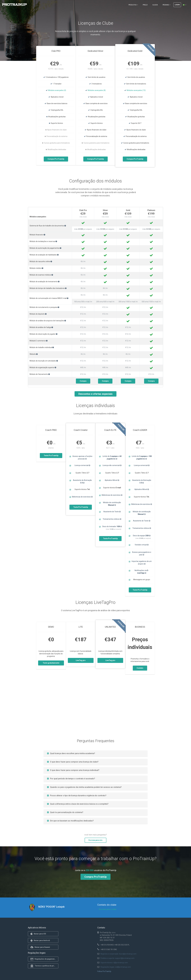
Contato (140, 668)
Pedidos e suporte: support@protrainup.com (117, 958)
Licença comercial (82, 465)
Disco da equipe (142, 536)
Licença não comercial (112, 465)
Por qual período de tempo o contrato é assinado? (71, 779)
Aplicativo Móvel (112, 480)
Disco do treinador (112, 526)
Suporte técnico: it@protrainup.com (114, 963)
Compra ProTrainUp (56, 159)
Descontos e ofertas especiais (95, 394)
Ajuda (155, 5)
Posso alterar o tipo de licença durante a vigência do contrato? (77, 796)
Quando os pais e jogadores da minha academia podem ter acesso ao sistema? (84, 787)
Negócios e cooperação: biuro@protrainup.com (118, 954)
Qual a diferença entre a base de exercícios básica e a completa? (78, 804)
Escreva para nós (95, 840)
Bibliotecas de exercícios (82, 497)
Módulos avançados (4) (57, 90)
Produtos (133, 5)
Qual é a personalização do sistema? (65, 812)
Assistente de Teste (112, 512)
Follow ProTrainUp (104, 971)
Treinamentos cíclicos (112, 519)
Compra (83, 381)
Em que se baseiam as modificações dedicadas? (70, 821)
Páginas (167, 5)
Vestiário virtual (142, 545)
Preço (145, 5)
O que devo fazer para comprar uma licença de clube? (73, 762)
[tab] (96, 753)
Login (177, 5)
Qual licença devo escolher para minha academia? (71, 753)
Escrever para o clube (108, 909)
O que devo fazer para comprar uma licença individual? (73, 770)
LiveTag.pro (81, 660)
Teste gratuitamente (51, 663)
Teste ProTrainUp (51, 455)
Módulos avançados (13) (136, 90)
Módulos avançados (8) (97, 90)
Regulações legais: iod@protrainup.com (116, 967)
